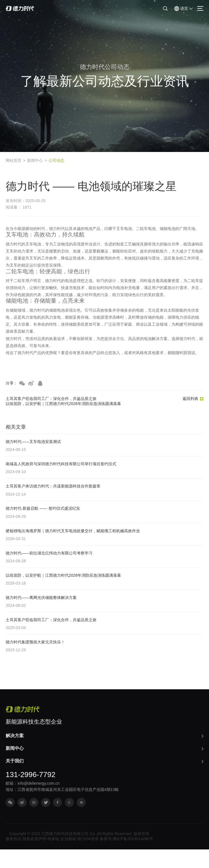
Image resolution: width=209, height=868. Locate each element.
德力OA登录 (88, 839)
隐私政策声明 (34, 839)
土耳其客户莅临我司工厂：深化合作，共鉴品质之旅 (51, 399)
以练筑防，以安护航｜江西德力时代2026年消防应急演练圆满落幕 (63, 404)
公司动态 (56, 160)
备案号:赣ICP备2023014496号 (126, 839)
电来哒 (53, 839)
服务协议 (14, 839)
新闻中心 (35, 160)
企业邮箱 (68, 839)
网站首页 (14, 160)
